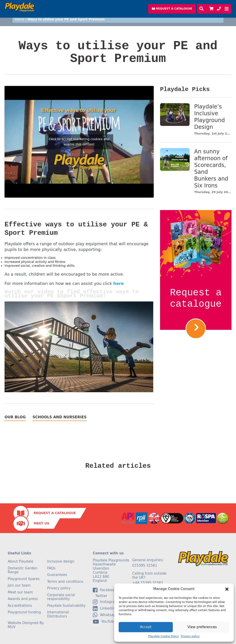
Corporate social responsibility (61, 597)
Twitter (100, 596)
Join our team (19, 585)
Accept (146, 627)
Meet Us (41, 523)
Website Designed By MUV (26, 625)
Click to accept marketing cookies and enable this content (79, 142)
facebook (105, 590)
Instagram (105, 602)
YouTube (104, 622)
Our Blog (15, 417)
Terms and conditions (65, 582)
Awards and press (23, 599)
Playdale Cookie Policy (163, 636)
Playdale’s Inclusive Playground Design (210, 117)
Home (19, 19)
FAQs (51, 568)
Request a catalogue (196, 299)
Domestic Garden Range (23, 570)
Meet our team (20, 592)
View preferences (202, 627)
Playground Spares (24, 579)
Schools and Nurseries (60, 417)
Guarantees (57, 575)
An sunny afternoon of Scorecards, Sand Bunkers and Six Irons (211, 169)
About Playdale (21, 561)
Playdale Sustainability (66, 606)
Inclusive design (61, 561)
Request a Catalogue (55, 513)
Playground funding (24, 612)
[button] (227, 589)
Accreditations (20, 606)
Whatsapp (105, 615)
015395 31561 (145, 566)
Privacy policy (190, 636)
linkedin (104, 608)
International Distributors (58, 614)
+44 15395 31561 (148, 583)
